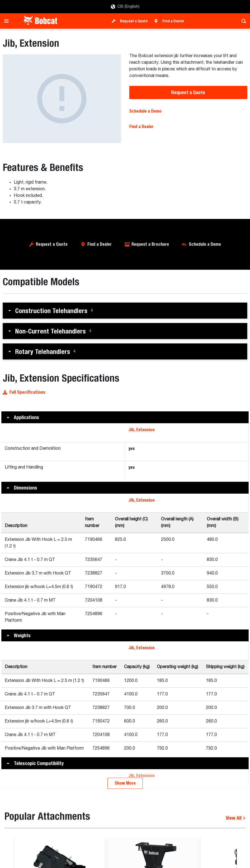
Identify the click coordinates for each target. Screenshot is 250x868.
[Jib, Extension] (62, 99)
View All (236, 818)
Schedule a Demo (145, 111)
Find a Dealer (173, 21)
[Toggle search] (242, 21)
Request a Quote (134, 21)
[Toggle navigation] (8, 21)
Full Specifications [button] (24, 392)
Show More (125, 783)
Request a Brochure (150, 244)
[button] (125, 311)
